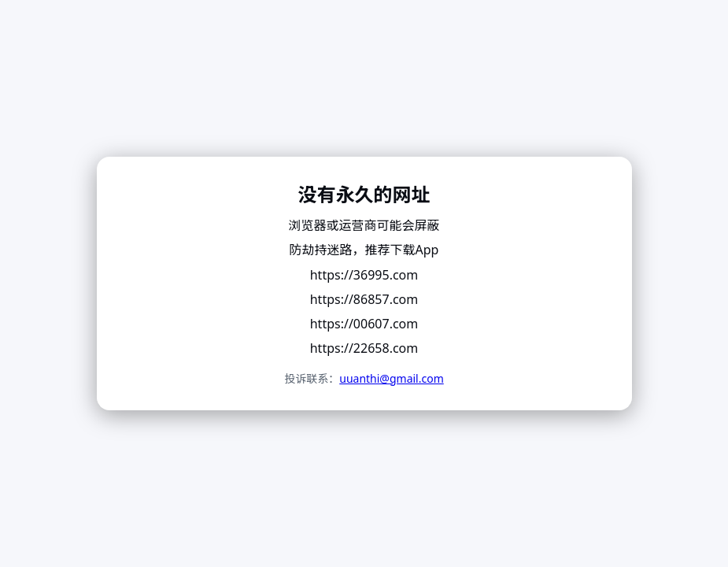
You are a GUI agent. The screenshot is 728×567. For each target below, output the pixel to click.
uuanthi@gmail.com (392, 378)
